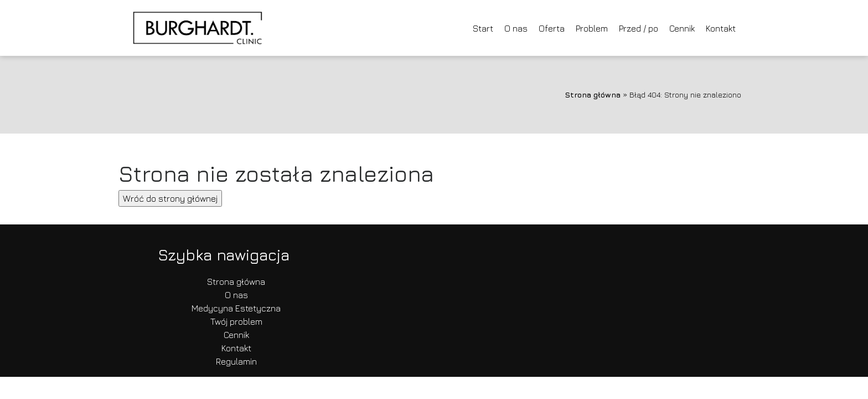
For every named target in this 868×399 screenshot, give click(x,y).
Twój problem (236, 321)
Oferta (552, 28)
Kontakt (721, 28)
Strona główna (593, 94)
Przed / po (639, 28)
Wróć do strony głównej (170, 198)
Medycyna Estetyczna (236, 308)
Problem (592, 28)
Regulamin (236, 361)
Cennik (682, 28)
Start (483, 28)
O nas (516, 28)
